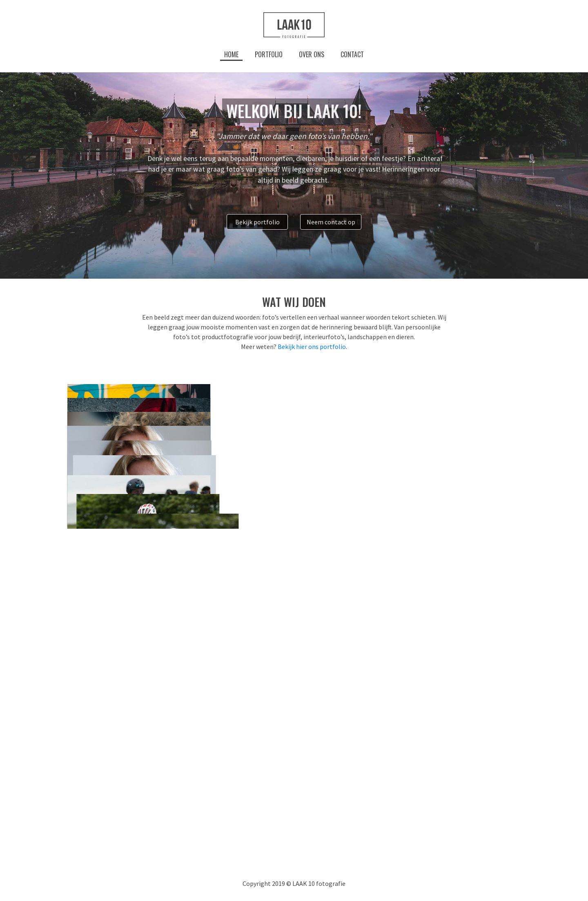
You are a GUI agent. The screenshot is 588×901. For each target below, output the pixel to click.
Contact (352, 54)
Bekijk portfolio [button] (257, 222)
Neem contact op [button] (331, 222)
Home (231, 54)
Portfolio (269, 54)
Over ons (312, 54)
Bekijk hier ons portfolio (312, 347)
